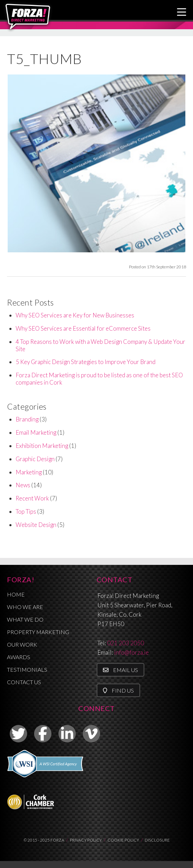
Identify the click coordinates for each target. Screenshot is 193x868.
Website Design (36, 525)
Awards (19, 657)
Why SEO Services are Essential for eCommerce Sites (83, 328)
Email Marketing (36, 432)
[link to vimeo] (91, 734)
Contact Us (24, 682)
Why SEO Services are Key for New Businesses (75, 315)
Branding (27, 419)
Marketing (29, 472)
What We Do (25, 619)
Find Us (118, 690)
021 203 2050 (126, 643)
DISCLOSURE (157, 840)
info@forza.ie (131, 652)
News (23, 485)
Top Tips (26, 511)
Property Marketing (38, 632)
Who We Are (25, 607)
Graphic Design (35, 459)
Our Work (22, 644)
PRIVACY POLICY (86, 840)
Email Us (120, 670)
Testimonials (27, 669)
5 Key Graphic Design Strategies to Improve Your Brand (86, 362)
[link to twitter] (18, 734)
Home (16, 594)
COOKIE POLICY (123, 840)
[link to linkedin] (67, 734)
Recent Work (32, 498)
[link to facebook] (43, 734)
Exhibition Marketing (42, 446)
